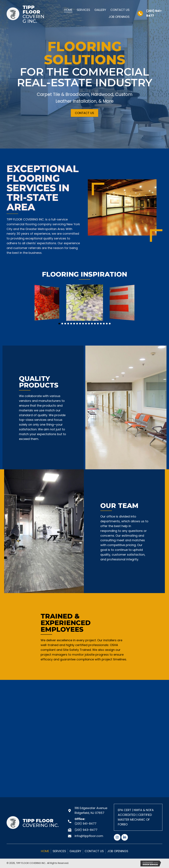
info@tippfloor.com (89, 836)
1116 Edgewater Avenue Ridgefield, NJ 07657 (91, 810)
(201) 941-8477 (85, 824)
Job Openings (118, 851)
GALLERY (75, 851)
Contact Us (94, 851)
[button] (84, 113)
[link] (68, 9)
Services (59, 851)
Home (45, 851)
